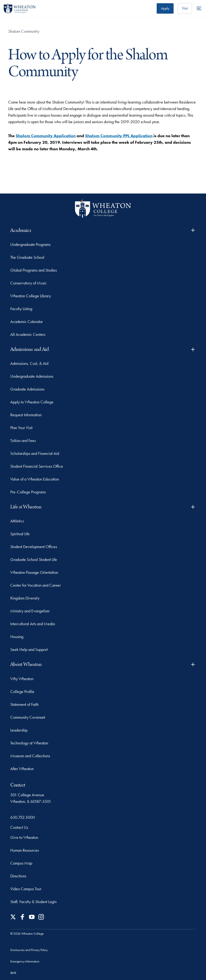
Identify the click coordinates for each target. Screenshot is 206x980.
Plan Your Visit (21, 428)
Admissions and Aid (103, 349)
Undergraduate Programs (30, 244)
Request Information (26, 415)
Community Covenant (28, 717)
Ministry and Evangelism (30, 611)
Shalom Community (24, 31)
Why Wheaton (22, 679)
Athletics (17, 521)
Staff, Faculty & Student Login (33, 902)
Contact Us (19, 827)
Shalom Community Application (46, 136)
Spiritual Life (20, 534)
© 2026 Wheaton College (27, 933)
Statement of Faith (24, 704)
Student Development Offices (34, 547)
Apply (165, 8)
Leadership (19, 730)
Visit (185, 8)
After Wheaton (22, 769)
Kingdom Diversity (25, 598)
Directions (18, 876)
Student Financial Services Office (37, 466)
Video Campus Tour (26, 889)
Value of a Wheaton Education (35, 479)
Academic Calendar (27, 321)
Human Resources (25, 850)
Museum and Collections (30, 756)
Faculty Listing (21, 309)
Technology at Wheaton (29, 743)
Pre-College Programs (28, 492)
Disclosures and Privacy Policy (29, 950)
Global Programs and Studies (34, 270)
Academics (103, 230)
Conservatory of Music (28, 283)
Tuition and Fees (23, 440)
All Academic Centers (28, 334)
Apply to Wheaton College (32, 402)
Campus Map (21, 863)
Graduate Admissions (27, 389)
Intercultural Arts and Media (33, 624)
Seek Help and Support (29, 649)
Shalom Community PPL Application (119, 136)
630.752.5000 (23, 817)
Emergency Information (25, 961)
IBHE (13, 973)
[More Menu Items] (199, 8)
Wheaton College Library (31, 296)
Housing (17, 637)
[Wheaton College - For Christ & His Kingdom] (103, 208)
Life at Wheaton (103, 507)
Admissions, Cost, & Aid (29, 363)
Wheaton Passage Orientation (34, 572)
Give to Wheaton (24, 837)
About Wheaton (103, 664)
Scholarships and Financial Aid (35, 453)
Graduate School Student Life (34, 559)
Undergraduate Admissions (32, 376)
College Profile (22, 691)
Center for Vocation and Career (36, 585)
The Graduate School (27, 257)
